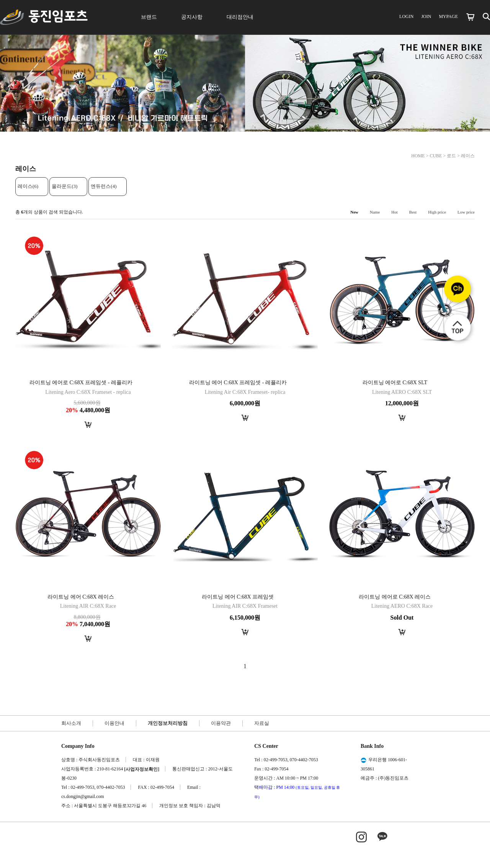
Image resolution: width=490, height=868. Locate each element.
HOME (418, 156)
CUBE (436, 156)
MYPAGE (448, 16)
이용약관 (221, 723)
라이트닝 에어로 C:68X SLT (395, 383)
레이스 (468, 156)
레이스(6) (28, 186)
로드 (451, 156)
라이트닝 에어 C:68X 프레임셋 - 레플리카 (238, 383)
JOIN (426, 16)
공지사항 (192, 17)
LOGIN (406, 16)
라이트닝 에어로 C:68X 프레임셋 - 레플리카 (81, 383)
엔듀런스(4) (104, 186)
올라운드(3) (65, 186)
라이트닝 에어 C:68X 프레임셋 (238, 597)
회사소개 (71, 723)
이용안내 (114, 723)
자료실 (262, 723)
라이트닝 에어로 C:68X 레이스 (395, 597)
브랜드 (149, 17)
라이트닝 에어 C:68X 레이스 (81, 597)
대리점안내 (240, 17)
